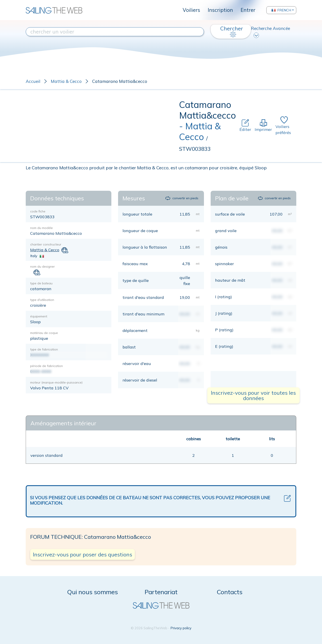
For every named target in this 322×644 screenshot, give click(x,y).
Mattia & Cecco (66, 81)
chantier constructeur (46, 244)
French (281, 10)
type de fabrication (44, 349)
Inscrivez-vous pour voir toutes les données (253, 395)
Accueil (33, 81)
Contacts (230, 592)
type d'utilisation (42, 300)
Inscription (220, 10)
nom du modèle (41, 228)
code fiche (38, 211)
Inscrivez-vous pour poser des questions (83, 554)
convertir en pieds (182, 198)
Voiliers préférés (283, 126)
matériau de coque (44, 333)
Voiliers (191, 10)
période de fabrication (47, 366)
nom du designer (42, 266)
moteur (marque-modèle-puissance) (56, 382)
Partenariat (161, 592)
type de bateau (41, 283)
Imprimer (263, 126)
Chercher (232, 31)
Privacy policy (181, 628)
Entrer (248, 10)
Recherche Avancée (270, 32)
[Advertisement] (102, 126)
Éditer (245, 126)
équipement (39, 316)
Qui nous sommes (92, 592)
